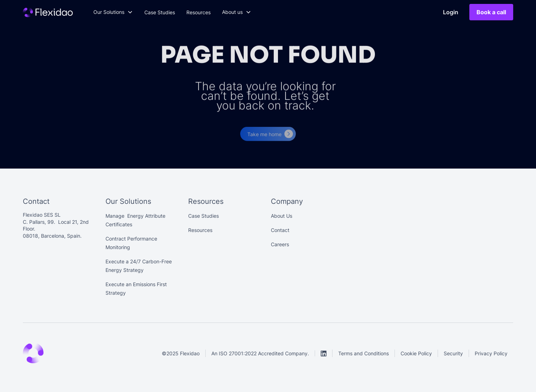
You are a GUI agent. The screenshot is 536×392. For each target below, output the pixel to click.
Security (453, 353)
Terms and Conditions (364, 353)
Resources (199, 12)
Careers (280, 244)
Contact (280, 230)
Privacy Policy (491, 353)
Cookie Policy (416, 353)
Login (451, 12)
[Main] (48, 12)
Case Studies (160, 12)
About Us (282, 216)
